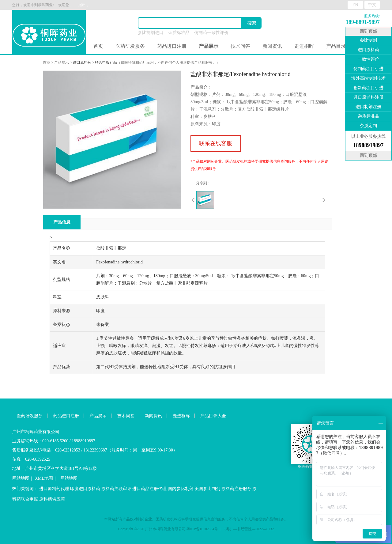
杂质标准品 (179, 33)
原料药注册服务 (236, 489)
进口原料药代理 (54, 489)
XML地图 (44, 478)
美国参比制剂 (207, 489)
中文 (372, 5)
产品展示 (62, 62)
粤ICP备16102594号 (202, 529)
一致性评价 (368, 59)
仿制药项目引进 (368, 69)
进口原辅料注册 (368, 97)
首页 (98, 46)
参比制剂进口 (151, 33)
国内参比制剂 (181, 489)
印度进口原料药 (85, 489)
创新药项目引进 (368, 88)
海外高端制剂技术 (368, 78)
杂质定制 (368, 126)
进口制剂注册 (368, 107)
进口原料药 (82, 62)
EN (355, 5)
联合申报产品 (106, 62)
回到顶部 (368, 31)
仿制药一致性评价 (211, 33)
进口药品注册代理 (149, 489)
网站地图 (21, 478)
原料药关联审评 (116, 489)
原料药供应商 (52, 499)
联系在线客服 (216, 143)
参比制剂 (368, 40)
